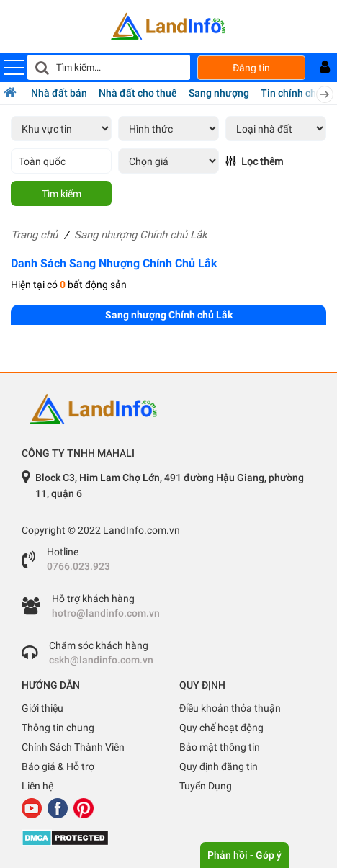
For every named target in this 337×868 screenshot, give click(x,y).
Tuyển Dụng (206, 786)
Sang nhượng (219, 93)
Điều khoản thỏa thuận (230, 708)
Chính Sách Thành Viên (73, 747)
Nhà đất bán (59, 93)
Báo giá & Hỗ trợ (58, 766)
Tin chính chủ (291, 93)
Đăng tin (251, 68)
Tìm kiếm (62, 194)
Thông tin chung (58, 728)
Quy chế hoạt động (221, 728)
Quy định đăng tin (219, 766)
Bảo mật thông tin (220, 747)
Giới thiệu (42, 708)
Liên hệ (37, 786)
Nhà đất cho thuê (138, 93)
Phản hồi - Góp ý (244, 855)
